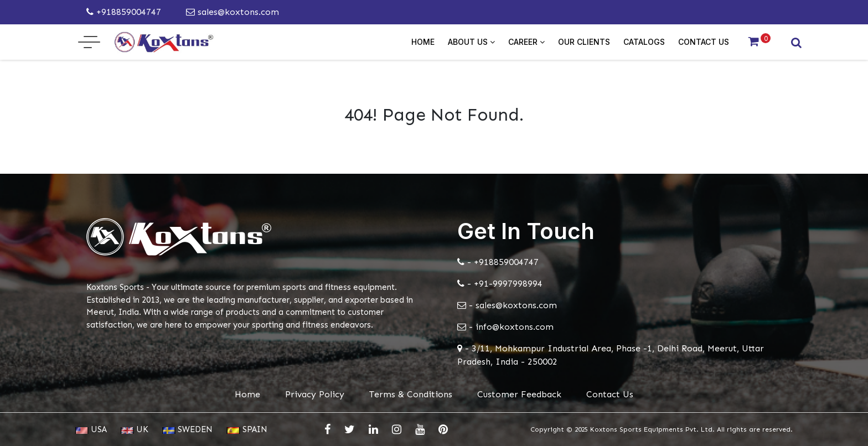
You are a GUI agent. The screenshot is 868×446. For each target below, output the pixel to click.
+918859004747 (124, 12)
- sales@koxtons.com (507, 305)
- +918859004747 (498, 262)
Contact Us (704, 42)
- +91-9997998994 (500, 284)
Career (526, 42)
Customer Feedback (519, 394)
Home (423, 42)
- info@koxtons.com (505, 327)
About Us (471, 42)
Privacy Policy (315, 394)
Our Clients (584, 42)
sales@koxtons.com (232, 12)
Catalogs (644, 42)
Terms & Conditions (411, 394)
